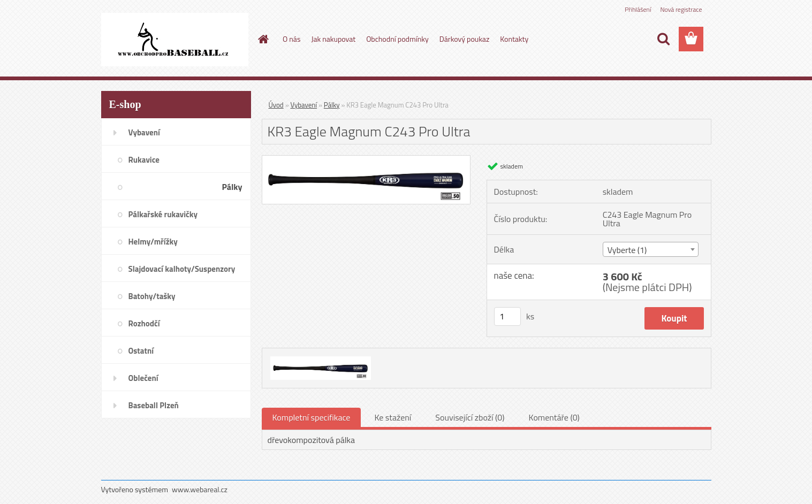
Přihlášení (638, 9)
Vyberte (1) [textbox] (627, 250)
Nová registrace (681, 9)
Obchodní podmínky (397, 39)
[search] (663, 39)
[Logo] (175, 40)
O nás (291, 39)
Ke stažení (393, 417)
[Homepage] (262, 39)
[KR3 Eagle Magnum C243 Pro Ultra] (366, 160)
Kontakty (514, 39)
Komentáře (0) (554, 417)
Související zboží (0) (470, 417)
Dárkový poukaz (465, 39)
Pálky (332, 105)
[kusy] (507, 316)
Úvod (276, 105)
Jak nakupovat (333, 39)
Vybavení (304, 105)
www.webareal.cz (200, 489)
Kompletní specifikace (312, 417)
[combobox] (651, 249)
